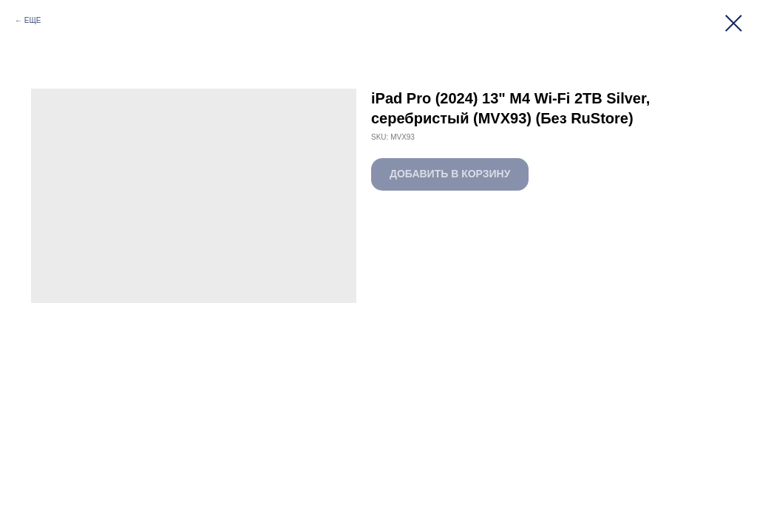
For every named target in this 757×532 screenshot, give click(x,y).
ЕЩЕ (33, 20)
